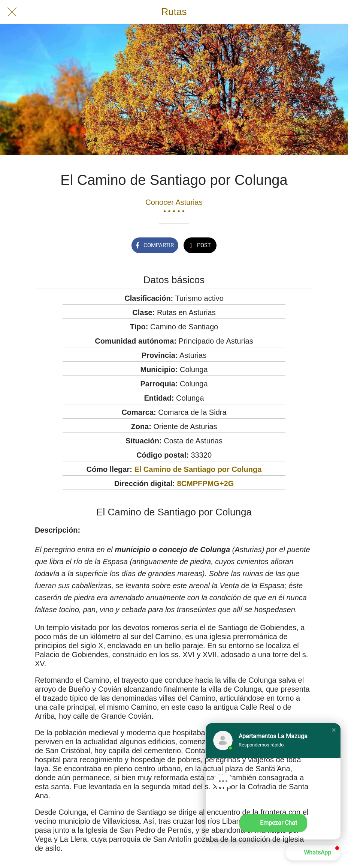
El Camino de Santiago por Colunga (198, 469)
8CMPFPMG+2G (206, 484)
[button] (334, 730)
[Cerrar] (12, 12)
